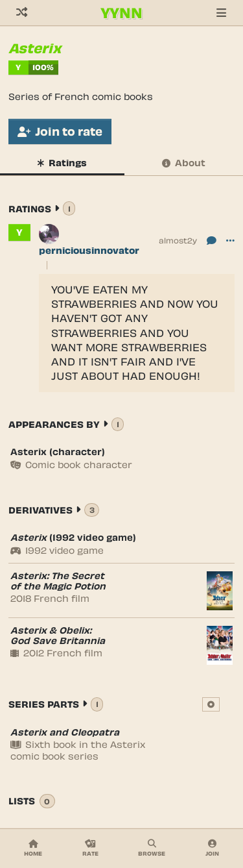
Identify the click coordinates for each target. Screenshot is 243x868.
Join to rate (60, 131)
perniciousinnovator (89, 250)
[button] (230, 240)
